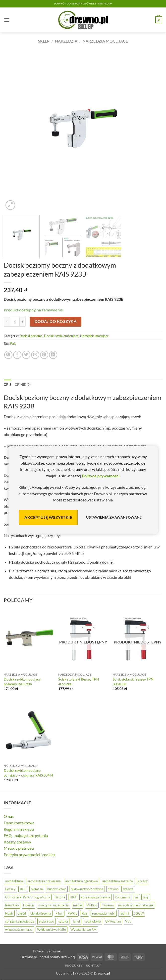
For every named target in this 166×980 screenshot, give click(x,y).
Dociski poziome (31, 336)
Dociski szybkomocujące (61, 336)
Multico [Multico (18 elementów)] (92, 905)
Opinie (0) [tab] (23, 385)
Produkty (74, 965)
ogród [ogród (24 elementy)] (22, 913)
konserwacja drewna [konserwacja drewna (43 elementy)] (96, 897)
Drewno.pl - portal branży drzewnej (48, 957)
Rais (13, 343)
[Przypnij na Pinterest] (44, 355)
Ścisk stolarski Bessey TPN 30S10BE (133, 682)
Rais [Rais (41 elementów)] (85, 913)
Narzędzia (66, 41)
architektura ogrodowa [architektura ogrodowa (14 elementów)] (82, 881)
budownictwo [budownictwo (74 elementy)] (57, 889)
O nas (9, 816)
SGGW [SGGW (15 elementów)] (139, 913)
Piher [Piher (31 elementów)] (59, 913)
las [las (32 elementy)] (136, 897)
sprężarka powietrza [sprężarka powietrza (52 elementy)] (20, 921)
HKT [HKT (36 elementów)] (73, 897)
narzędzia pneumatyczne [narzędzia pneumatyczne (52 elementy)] (136, 905)
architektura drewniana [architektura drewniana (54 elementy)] (44, 881)
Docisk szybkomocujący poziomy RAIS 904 (22, 682)
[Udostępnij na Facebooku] (17, 355)
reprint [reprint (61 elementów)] (125, 913)
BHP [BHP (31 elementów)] (23, 889)
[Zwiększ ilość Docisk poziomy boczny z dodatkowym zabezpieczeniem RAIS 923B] (23, 322)
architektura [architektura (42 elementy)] (14, 881)
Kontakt (93, 965)
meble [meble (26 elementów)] (78, 905)
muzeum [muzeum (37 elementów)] (108, 905)
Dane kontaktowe (19, 823)
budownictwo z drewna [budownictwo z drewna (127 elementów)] (87, 889)
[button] (7, 20)
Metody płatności (19, 848)
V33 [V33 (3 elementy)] (128, 921)
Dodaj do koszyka (55, 321)
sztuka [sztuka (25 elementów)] (63, 921)
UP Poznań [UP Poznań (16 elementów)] (113, 921)
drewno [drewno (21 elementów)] (113, 889)
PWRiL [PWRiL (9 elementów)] (72, 913)
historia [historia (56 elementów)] (60, 897)
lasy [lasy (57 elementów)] (146, 897)
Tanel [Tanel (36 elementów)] (76, 921)
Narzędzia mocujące (105, 41)
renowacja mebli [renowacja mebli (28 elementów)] (104, 913)
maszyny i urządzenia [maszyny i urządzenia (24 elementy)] (54, 905)
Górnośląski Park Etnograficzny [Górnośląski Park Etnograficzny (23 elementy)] (28, 897)
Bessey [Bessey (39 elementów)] (10, 889)
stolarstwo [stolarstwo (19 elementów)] (46, 921)
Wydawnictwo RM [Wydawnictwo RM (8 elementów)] (83, 930)
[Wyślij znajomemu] (35, 355)
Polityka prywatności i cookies (29, 855)
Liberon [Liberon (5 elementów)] (28, 905)
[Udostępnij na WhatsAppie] (8, 355)
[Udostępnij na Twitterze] (26, 355)
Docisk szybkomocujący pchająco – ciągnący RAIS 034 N (28, 773)
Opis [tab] (7, 385)
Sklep (44, 41)
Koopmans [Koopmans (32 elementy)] (122, 897)
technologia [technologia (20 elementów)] (93, 921)
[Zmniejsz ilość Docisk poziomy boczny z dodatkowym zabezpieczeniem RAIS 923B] (7, 322)
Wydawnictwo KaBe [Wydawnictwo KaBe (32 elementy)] (52, 930)
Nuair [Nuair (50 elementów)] (9, 913)
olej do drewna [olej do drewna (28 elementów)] (41, 913)
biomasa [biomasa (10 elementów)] (37, 889)
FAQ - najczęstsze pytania (26, 835)
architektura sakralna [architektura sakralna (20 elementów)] (118, 881)
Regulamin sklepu (19, 829)
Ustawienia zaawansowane (114, 517)
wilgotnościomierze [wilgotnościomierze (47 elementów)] (19, 930)
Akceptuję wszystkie (48, 517)
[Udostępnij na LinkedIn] (53, 355)
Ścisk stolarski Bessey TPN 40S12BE (79, 682)
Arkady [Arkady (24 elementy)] (143, 881)
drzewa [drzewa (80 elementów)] (128, 889)
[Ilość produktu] (15, 322)
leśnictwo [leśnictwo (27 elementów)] (12, 905)
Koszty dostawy (17, 842)
